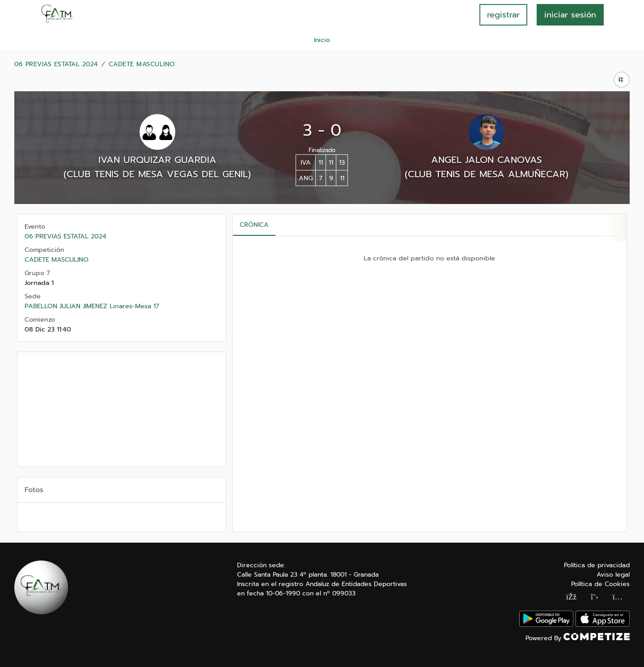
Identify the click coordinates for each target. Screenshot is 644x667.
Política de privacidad (597, 565)
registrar (503, 15)
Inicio (322, 40)
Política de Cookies (600, 584)
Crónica (254, 225)
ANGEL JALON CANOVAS (487, 160)
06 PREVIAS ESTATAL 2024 (56, 64)
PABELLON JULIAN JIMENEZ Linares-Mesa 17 (92, 306)
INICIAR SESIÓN (570, 15)
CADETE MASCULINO (142, 64)
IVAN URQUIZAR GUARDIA (157, 160)
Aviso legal (613, 575)
